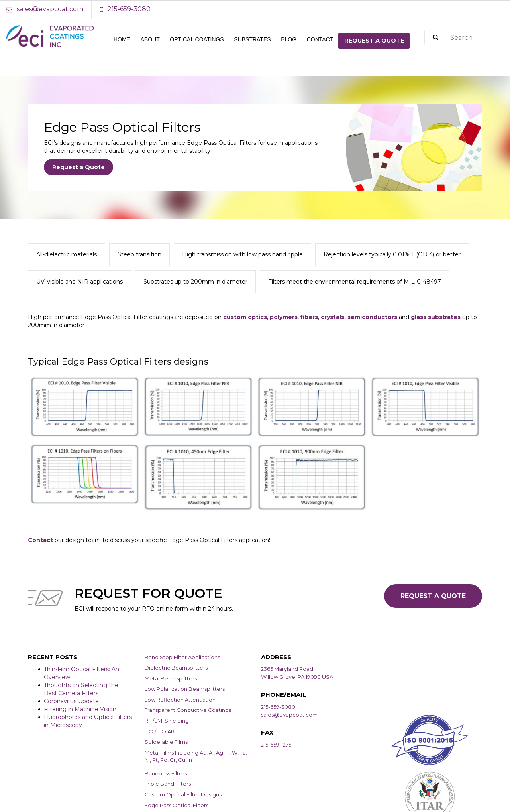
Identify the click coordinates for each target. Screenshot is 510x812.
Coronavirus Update (71, 701)
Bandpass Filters (166, 773)
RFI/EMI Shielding (167, 721)
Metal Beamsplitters (171, 678)
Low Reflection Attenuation (180, 700)
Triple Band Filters (168, 784)
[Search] (435, 38)
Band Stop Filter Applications (182, 657)
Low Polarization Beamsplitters (185, 689)
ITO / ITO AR (160, 731)
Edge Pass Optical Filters (177, 805)
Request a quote (374, 41)
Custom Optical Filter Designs (183, 794)
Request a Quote (78, 167)
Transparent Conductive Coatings (188, 710)
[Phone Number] (125, 9)
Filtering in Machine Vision (80, 709)
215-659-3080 (278, 707)
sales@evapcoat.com (289, 715)
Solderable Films (166, 742)
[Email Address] (49, 9)
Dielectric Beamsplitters (176, 668)
